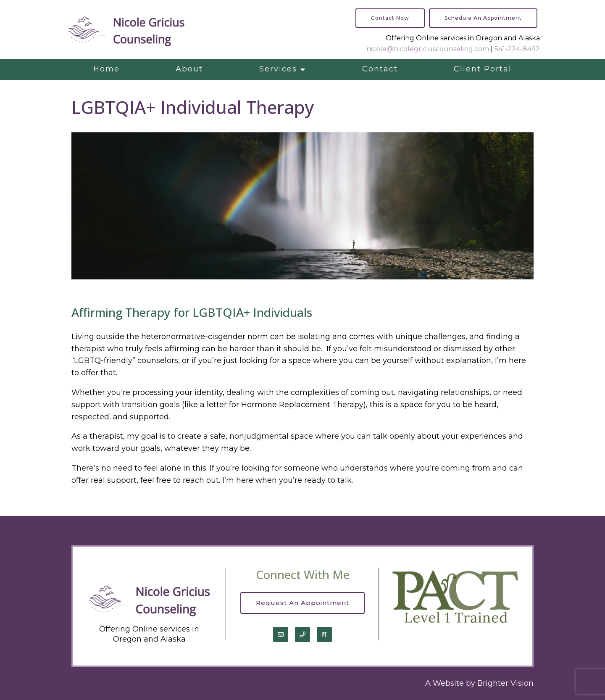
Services (278, 69)
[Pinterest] (324, 634)
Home (107, 69)
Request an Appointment (302, 603)
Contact (380, 69)
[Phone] (302, 634)
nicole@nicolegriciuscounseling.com (428, 49)
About (189, 69)
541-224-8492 (517, 49)
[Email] (281, 634)
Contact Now (390, 18)
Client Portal (483, 69)
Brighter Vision (505, 683)
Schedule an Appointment (483, 18)
